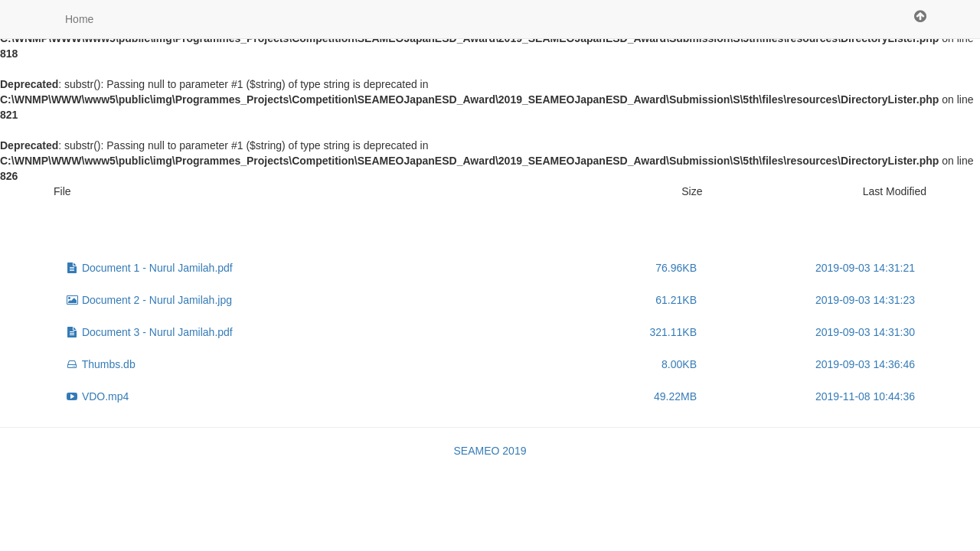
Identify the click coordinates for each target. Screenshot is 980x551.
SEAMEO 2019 (490, 451)
